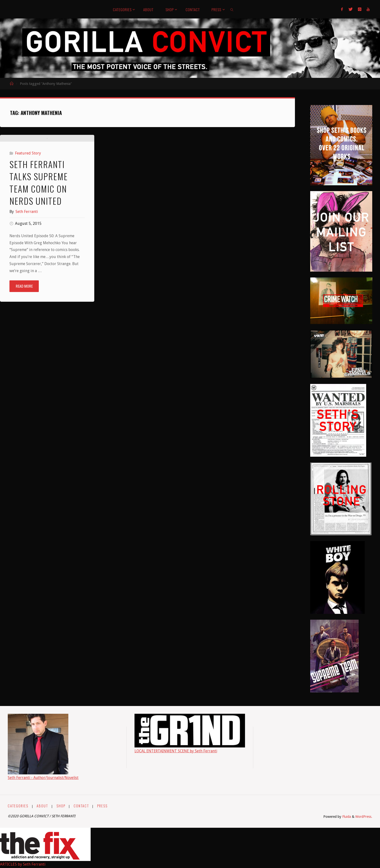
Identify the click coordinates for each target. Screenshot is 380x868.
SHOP (61, 806)
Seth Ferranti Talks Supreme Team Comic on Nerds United (39, 270)
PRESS (103, 806)
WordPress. (364, 817)
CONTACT (82, 806)
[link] (232, 9)
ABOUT (43, 806)
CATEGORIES (18, 806)
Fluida (346, 817)
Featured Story (28, 240)
